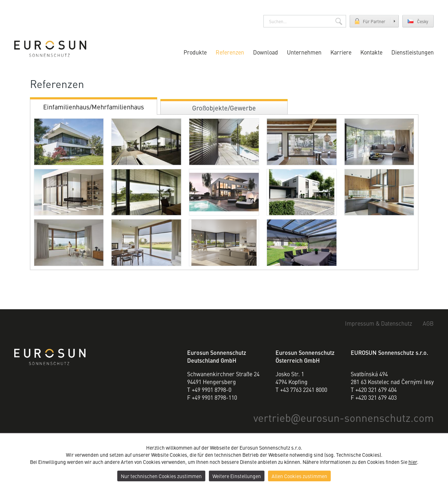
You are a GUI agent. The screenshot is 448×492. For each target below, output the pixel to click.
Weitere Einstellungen (237, 476)
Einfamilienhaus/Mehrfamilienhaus (94, 107)
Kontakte (371, 52)
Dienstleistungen (413, 52)
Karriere (341, 52)
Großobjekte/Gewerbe (224, 108)
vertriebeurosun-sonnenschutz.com (344, 417)
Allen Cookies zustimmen (299, 476)
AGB (428, 323)
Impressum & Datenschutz (379, 323)
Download (266, 52)
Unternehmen (304, 52)
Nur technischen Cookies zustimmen (161, 476)
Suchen (339, 21)
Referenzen (230, 52)
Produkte (195, 52)
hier (413, 462)
